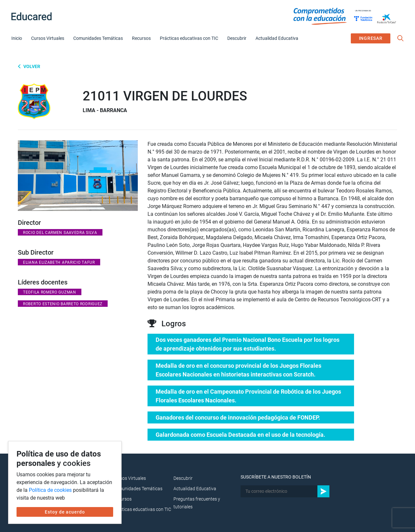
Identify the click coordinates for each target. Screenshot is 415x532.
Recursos (141, 38)
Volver (31, 66)
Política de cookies (50, 490)
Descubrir (237, 38)
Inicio (17, 38)
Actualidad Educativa (277, 38)
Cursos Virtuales (48, 38)
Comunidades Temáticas (98, 38)
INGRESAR (371, 38)
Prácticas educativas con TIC (189, 38)
